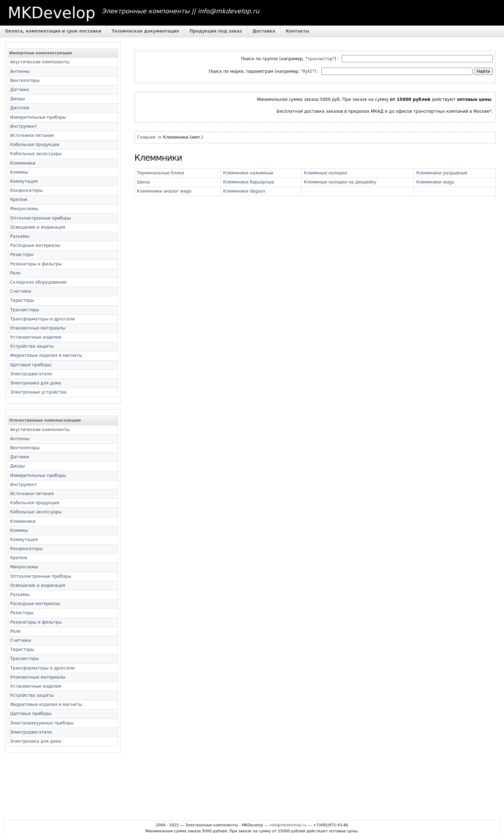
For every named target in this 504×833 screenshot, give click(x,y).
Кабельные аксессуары (36, 154)
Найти (483, 71)
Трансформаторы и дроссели (43, 319)
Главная (146, 137)
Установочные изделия (36, 337)
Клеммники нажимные (248, 173)
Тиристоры (22, 300)
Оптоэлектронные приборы (41, 218)
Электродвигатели (31, 374)
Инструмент (23, 126)
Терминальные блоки (160, 173)
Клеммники (23, 163)
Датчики (20, 90)
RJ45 (307, 71)
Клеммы (19, 172)
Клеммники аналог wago (164, 191)
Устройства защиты (32, 346)
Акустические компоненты (40, 62)
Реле (15, 273)
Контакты (297, 31)
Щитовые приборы (31, 365)
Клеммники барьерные (249, 182)
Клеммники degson (244, 191)
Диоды (17, 99)
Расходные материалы (35, 245)
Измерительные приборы (38, 117)
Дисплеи (20, 108)
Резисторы (22, 255)
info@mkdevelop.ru (288, 825)
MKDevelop (51, 13)
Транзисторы (24, 310)
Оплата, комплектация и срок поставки (53, 31)
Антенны (20, 71)
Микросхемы (24, 209)
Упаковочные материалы (38, 328)
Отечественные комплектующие (45, 420)
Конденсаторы (26, 190)
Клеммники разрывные (442, 173)
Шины (143, 182)
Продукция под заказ (216, 31)
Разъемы (20, 236)
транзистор (320, 59)
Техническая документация (145, 31)
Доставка (264, 31)
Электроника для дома (36, 383)
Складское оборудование (38, 282)
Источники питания (32, 136)
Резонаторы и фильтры (36, 264)
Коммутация (24, 181)
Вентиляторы (25, 81)
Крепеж (19, 200)
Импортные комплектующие (41, 53)
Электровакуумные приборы (42, 723)
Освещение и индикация (38, 227)
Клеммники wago (435, 182)
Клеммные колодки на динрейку (340, 182)
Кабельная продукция (35, 145)
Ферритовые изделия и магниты (46, 355)
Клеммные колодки (325, 173)
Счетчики (21, 291)
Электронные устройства (38, 392)
